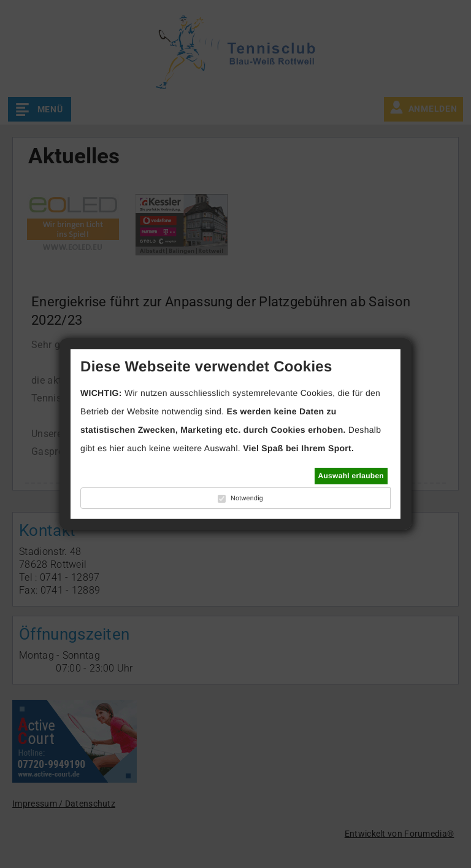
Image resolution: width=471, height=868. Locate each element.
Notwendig (247, 498)
